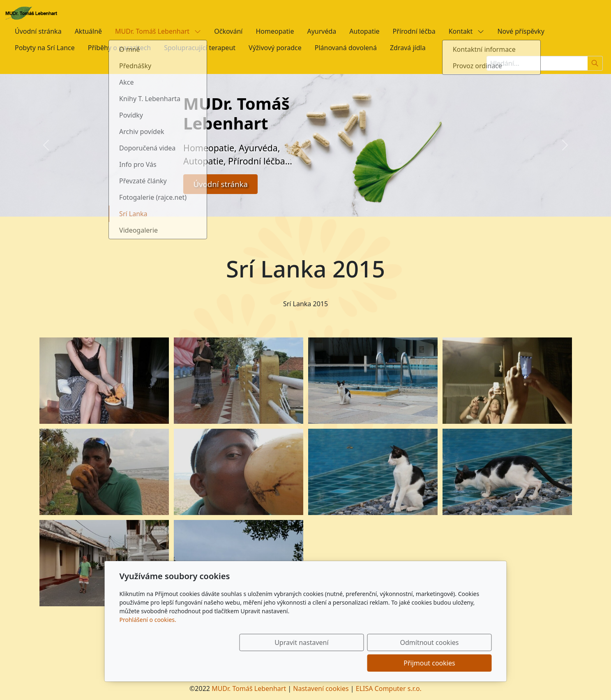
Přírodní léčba (414, 31)
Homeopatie (275, 31)
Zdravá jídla (408, 48)
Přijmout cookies (452, 663)
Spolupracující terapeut (200, 48)
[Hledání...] (537, 63)
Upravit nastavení (288, 663)
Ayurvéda (322, 31)
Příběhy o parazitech (119, 48)
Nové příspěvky (521, 31)
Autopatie (364, 31)
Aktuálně (88, 31)
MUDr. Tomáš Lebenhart (158, 31)
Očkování (228, 31)
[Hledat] (595, 63)
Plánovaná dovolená (346, 48)
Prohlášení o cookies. (148, 640)
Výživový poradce (275, 48)
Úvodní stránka (38, 31)
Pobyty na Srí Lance (45, 48)
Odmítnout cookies (370, 663)
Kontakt (467, 31)
